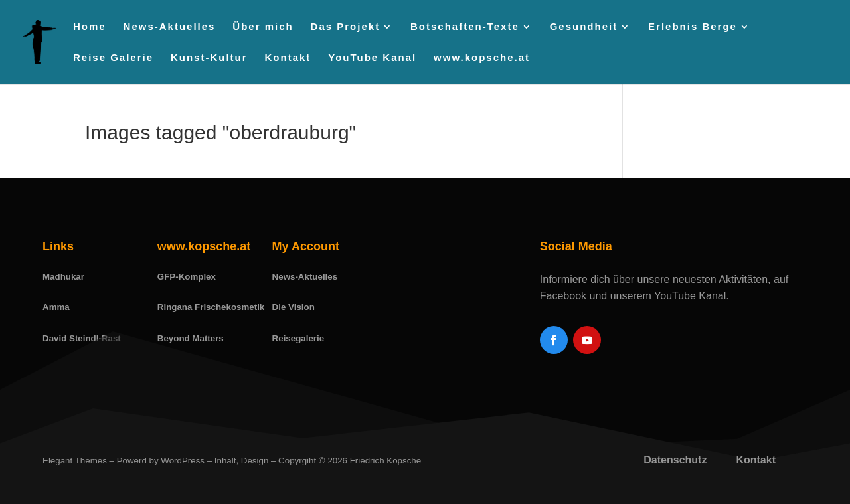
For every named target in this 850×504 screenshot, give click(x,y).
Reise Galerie (113, 58)
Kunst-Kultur (209, 58)
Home (90, 27)
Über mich (263, 27)
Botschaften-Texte (465, 27)
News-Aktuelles (170, 27)
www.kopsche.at (482, 58)
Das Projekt (346, 27)
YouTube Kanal (372, 58)
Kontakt (288, 58)
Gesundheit (584, 27)
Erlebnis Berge (693, 27)
